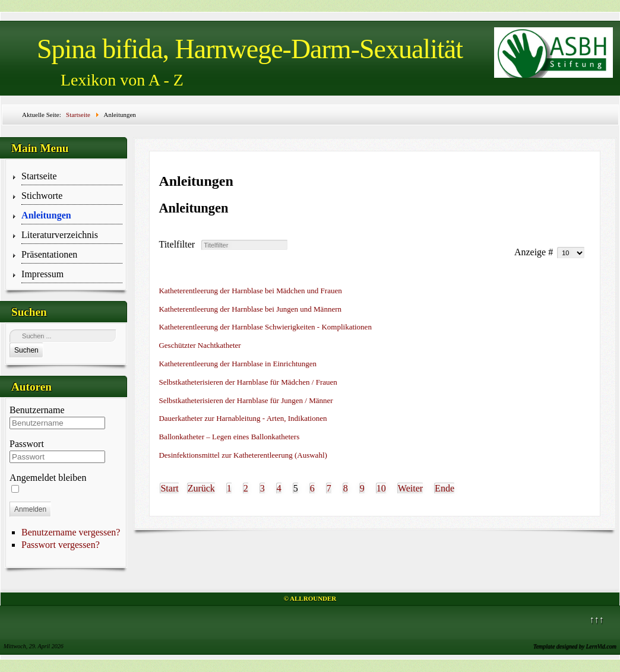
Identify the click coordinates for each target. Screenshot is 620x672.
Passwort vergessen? (61, 545)
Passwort (27, 444)
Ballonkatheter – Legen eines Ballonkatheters (229, 437)
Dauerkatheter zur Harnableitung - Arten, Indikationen (243, 418)
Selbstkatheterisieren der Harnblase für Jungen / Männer (246, 400)
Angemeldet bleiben (48, 478)
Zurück (201, 488)
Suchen (26, 350)
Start (169, 488)
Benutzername (37, 410)
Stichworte (42, 196)
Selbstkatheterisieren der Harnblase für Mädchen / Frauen (248, 382)
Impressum (42, 274)
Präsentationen (49, 254)
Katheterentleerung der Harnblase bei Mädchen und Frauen (250, 291)
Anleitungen (46, 215)
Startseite (39, 176)
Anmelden (30, 509)
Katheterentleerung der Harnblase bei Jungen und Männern (250, 309)
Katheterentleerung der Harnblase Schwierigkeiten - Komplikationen (265, 327)
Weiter (410, 488)
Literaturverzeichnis (60, 235)
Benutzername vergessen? (71, 532)
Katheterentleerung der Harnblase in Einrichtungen (238, 364)
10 (381, 488)
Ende (445, 488)
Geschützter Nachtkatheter (200, 345)
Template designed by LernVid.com (575, 646)
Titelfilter (179, 244)
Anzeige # (535, 252)
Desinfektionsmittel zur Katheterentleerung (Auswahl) (243, 455)
